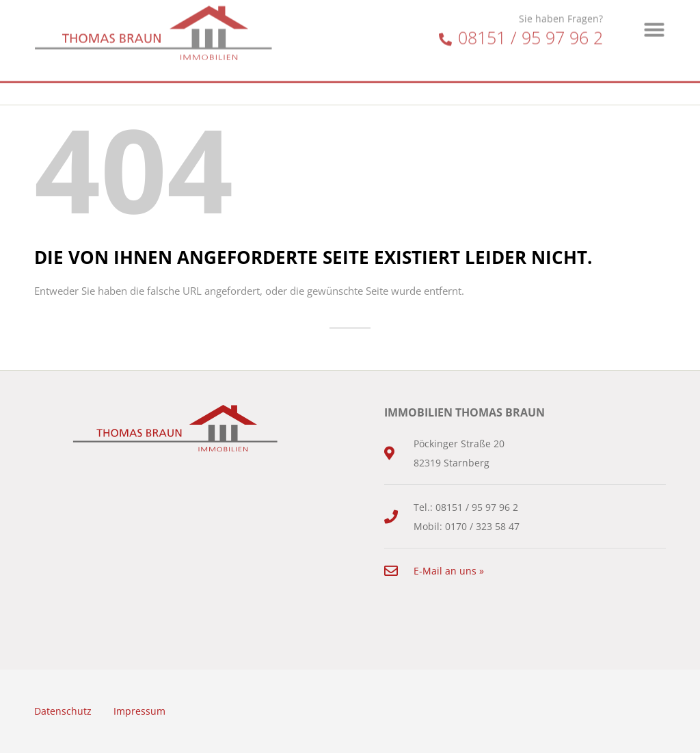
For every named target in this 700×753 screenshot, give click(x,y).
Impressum (139, 711)
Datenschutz (63, 711)
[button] (654, 19)
